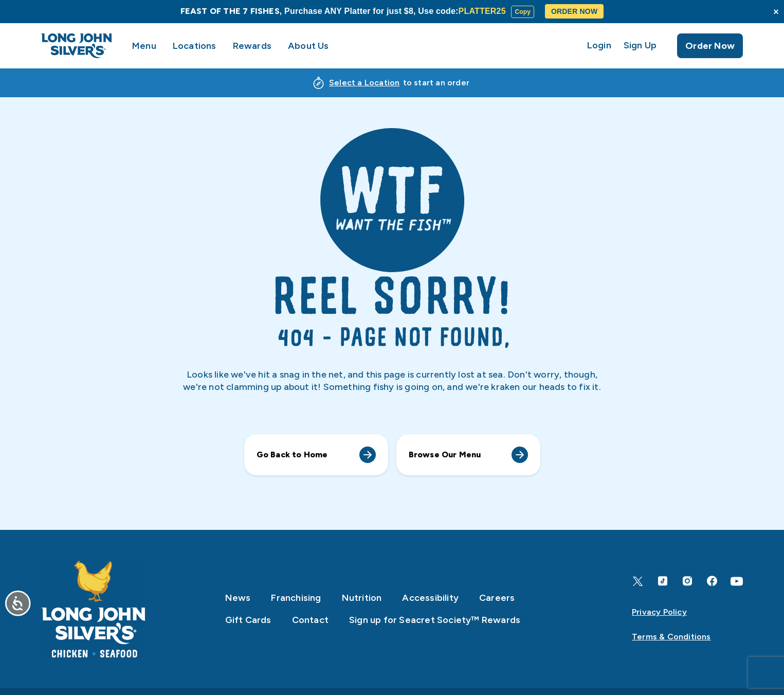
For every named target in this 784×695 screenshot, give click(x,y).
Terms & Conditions (671, 637)
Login (599, 46)
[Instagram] (687, 581)
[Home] (93, 609)
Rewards (252, 46)
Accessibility (430, 598)
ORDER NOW (574, 11)
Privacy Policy (659, 612)
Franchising (296, 598)
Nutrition (362, 598)
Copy (523, 12)
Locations (195, 46)
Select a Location (364, 83)
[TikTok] (663, 581)
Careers (497, 598)
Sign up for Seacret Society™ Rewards (435, 620)
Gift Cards (248, 620)
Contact (310, 620)
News (238, 598)
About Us (308, 46)
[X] (638, 581)
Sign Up (640, 46)
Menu (144, 46)
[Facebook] (712, 581)
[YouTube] (737, 581)
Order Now (710, 46)
